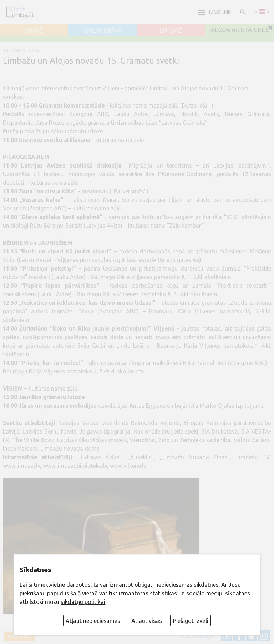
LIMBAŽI (171, 30)
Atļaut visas (147, 621)
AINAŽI (34, 30)
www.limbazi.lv (21, 466)
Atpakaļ (21, 636)
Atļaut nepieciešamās (93, 621)
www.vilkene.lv (128, 466)
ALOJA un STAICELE (240, 30)
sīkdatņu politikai (83, 602)
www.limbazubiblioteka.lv (75, 466)
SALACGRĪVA (103, 30)
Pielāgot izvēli (191, 621)
